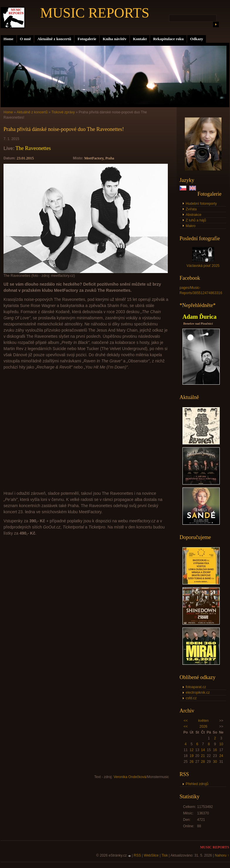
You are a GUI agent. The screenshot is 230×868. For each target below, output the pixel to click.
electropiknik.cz (198, 693)
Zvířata (191, 209)
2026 (203, 727)
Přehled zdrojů (197, 784)
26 (191, 762)
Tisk (165, 855)
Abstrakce (193, 215)
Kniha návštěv (115, 39)
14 (203, 750)
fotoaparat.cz (196, 687)
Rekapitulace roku (168, 39)
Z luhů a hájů (196, 220)
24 (221, 756)
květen (203, 721)
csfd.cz (191, 698)
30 (215, 762)
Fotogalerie (87, 39)
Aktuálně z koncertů (54, 39)
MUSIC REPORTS (95, 13)
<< (186, 721)
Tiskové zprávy (63, 112)
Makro (191, 226)
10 (221, 744)
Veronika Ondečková (130, 777)
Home (9, 39)
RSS (137, 855)
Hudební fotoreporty (201, 204)
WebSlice (151, 855)
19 (191, 756)
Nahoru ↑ (222, 855)
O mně (26, 39)
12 (191, 750)
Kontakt (140, 39)
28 (203, 762)
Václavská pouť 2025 (203, 266)
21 (203, 756)
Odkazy (197, 39)
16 (215, 750)
